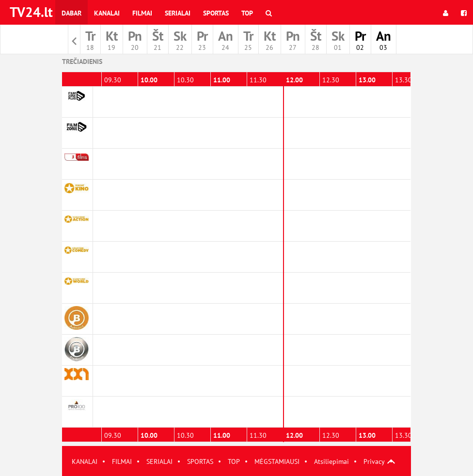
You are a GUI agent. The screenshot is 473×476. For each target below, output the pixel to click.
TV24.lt (31, 12)
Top (247, 13)
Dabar (71, 13)
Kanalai (107, 13)
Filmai (142, 13)
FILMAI (122, 461)
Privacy (374, 461)
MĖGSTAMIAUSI (277, 461)
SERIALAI (159, 461)
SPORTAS (200, 461)
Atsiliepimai (331, 461)
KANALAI (85, 461)
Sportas (216, 13)
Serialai (178, 13)
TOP (234, 461)
